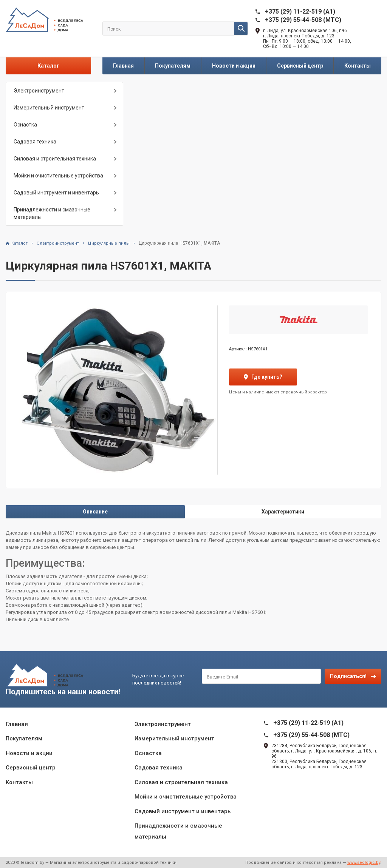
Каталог (48, 66)
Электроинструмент (39, 91)
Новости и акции (234, 66)
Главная (123, 66)
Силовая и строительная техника (55, 159)
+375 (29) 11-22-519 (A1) (300, 12)
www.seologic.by (364, 863)
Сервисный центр (300, 66)
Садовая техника (35, 142)
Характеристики (283, 512)
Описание (95, 512)
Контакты (358, 66)
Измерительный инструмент (49, 108)
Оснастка (25, 125)
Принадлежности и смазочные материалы (52, 213)
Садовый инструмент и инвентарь (56, 193)
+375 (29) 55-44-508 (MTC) (303, 20)
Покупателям (173, 66)
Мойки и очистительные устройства (58, 176)
